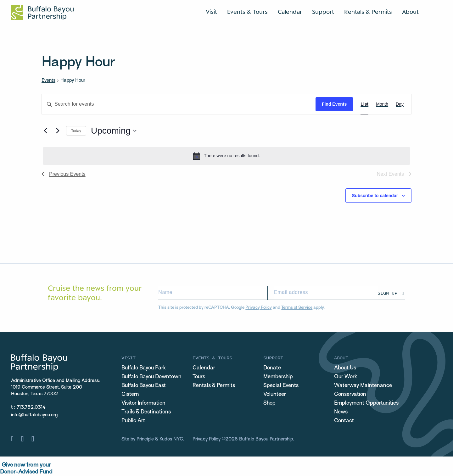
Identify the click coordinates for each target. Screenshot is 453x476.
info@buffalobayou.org (34, 415)
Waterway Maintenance (363, 386)
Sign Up (387, 293)
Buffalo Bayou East (144, 386)
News (341, 412)
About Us (345, 368)
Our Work (346, 377)
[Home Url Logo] (42, 13)
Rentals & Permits (368, 12)
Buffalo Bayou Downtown (151, 377)
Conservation (350, 395)
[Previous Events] (45, 131)
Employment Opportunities (366, 403)
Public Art (133, 421)
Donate (272, 368)
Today (76, 131)
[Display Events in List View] (364, 104)
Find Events (334, 104)
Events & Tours (247, 12)
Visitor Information (143, 403)
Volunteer (275, 395)
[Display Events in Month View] (382, 104)
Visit (211, 12)
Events (48, 80)
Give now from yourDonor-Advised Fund (26, 469)
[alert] (226, 156)
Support (323, 12)
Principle (145, 439)
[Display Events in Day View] (400, 104)
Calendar (290, 12)
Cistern (130, 395)
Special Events (281, 386)
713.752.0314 (31, 407)
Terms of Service (297, 308)
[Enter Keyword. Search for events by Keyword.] (179, 104)
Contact (344, 421)
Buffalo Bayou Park (144, 368)
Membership (278, 377)
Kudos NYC (171, 439)
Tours (199, 377)
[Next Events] (58, 131)
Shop (269, 403)
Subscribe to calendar (375, 196)
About (410, 12)
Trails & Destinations (146, 412)
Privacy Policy (259, 308)
